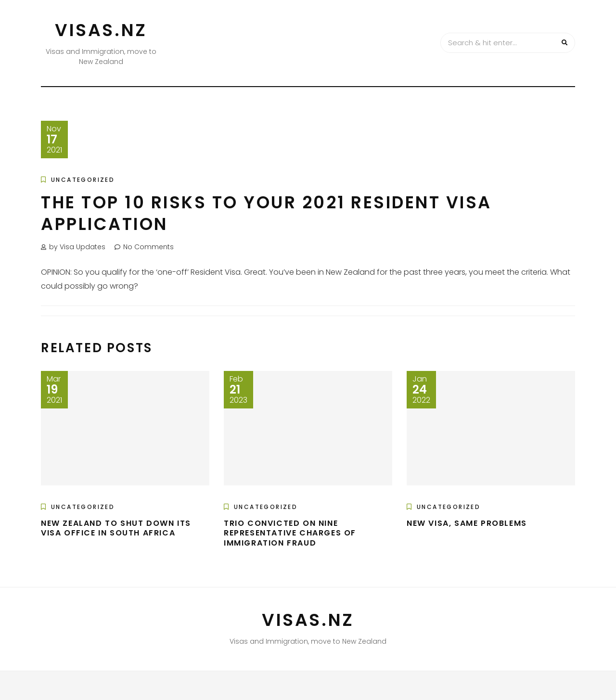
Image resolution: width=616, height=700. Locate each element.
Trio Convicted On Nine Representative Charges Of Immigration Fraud (290, 533)
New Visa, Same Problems (467, 523)
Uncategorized (83, 180)
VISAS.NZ (101, 30)
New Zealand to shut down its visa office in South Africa (116, 528)
